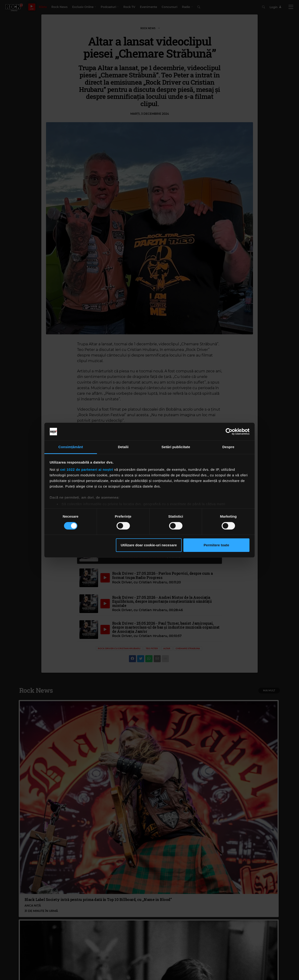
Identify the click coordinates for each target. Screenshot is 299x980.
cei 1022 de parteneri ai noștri (87, 469)
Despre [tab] (228, 447)
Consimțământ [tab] (71, 447)
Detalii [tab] (123, 447)
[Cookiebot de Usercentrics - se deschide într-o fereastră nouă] (229, 432)
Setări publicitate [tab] (176, 447)
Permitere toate (216, 545)
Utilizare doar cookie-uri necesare (149, 545)
